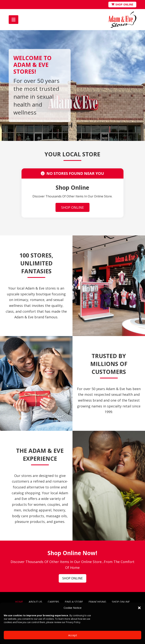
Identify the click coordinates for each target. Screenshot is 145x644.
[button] (139, 608)
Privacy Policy (73, 622)
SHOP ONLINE (72, 207)
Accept (73, 635)
